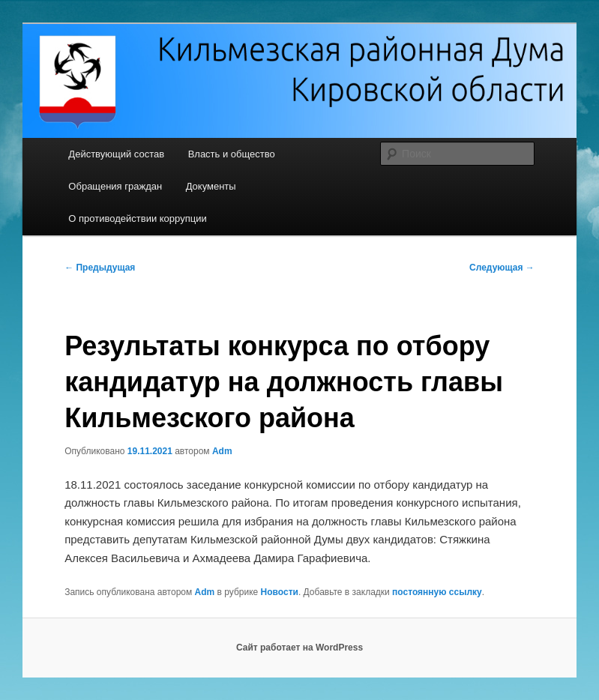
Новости (280, 592)
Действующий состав (116, 154)
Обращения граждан (115, 186)
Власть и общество (232, 154)
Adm (222, 451)
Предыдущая (100, 268)
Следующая (502, 268)
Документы (211, 186)
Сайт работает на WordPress (299, 648)
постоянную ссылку (437, 592)
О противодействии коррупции (137, 218)
